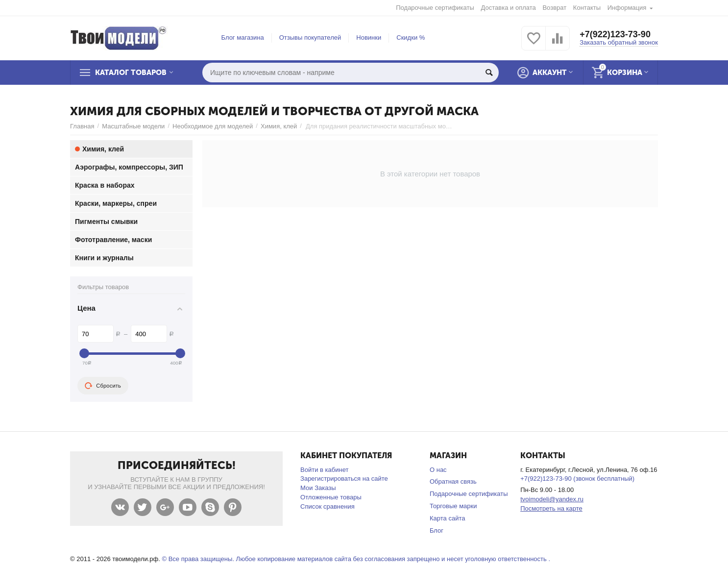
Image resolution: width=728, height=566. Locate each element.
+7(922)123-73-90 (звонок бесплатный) (577, 479)
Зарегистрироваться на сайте (344, 479)
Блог (437, 530)
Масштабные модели (133, 126)
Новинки (369, 37)
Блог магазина (243, 37)
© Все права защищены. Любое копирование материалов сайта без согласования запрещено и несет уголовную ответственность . (356, 559)
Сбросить (103, 386)
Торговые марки (453, 506)
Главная (82, 126)
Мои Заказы (318, 488)
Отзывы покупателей (310, 37)
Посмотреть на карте (551, 508)
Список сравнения (328, 506)
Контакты (587, 8)
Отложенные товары (331, 497)
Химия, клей (279, 126)
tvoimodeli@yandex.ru (552, 499)
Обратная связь (453, 481)
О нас (438, 470)
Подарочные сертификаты (435, 8)
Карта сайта (448, 518)
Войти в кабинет (324, 470)
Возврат (554, 8)
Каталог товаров (131, 73)
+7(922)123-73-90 (615, 34)
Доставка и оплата (509, 8)
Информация (627, 8)
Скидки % (411, 37)
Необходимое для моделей (213, 126)
